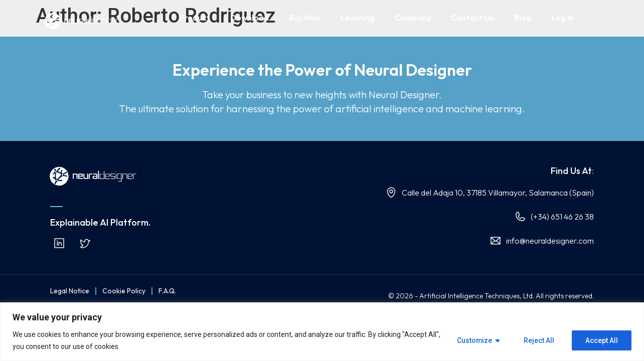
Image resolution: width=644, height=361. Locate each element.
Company (413, 18)
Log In (562, 18)
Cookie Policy (124, 291)
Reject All (539, 340)
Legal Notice (70, 291)
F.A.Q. (167, 291)
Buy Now (305, 18)
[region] (322, 332)
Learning (358, 18)
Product (195, 18)
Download (250, 18)
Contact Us (472, 18)
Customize (474, 340)
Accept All (602, 340)
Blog (523, 18)
